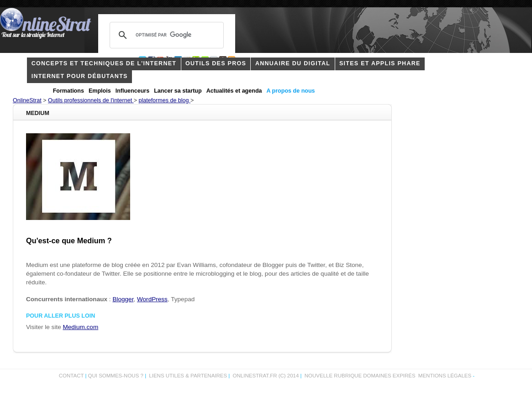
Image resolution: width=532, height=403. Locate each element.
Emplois (100, 91)
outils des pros (216, 63)
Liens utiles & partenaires (188, 376)
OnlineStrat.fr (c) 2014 (266, 376)
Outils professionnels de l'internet (91, 100)
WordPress (152, 299)
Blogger (123, 299)
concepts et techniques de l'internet (104, 63)
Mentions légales (445, 376)
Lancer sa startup (178, 91)
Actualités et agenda (234, 91)
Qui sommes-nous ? (117, 376)
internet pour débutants (80, 76)
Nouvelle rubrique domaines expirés (360, 376)
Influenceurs (133, 91)
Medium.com (81, 327)
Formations (68, 91)
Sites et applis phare (380, 63)
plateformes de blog (164, 100)
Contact (71, 376)
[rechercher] (165, 35)
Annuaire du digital (293, 63)
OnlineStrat (27, 100)
